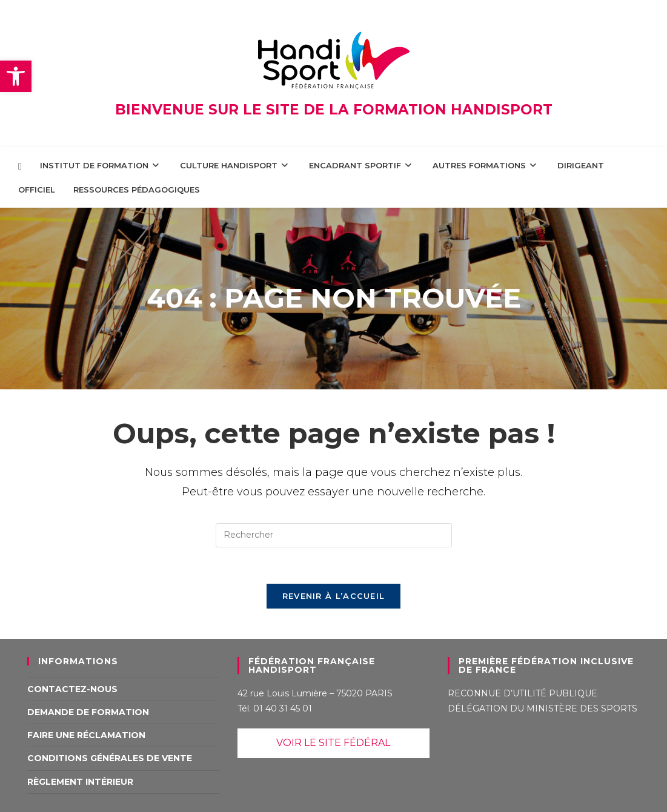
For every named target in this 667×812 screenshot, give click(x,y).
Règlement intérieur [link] (80, 782)
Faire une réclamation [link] (86, 735)
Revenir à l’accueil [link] (334, 596)
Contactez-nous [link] (72, 689)
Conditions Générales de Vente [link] (110, 758)
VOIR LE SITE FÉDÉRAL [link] (333, 743)
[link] (16, 76)
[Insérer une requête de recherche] (334, 535)
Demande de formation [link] (88, 712)
